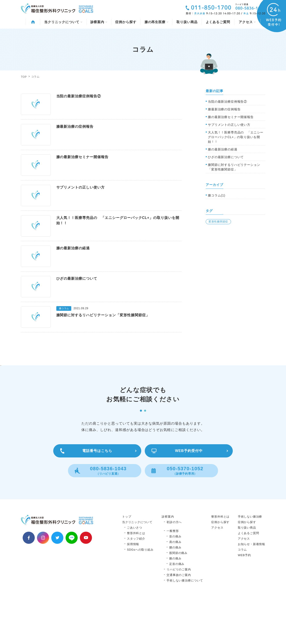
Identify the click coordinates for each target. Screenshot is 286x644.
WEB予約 (244, 600)
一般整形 (173, 575)
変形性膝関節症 (218, 222)
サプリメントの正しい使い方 (229, 125)
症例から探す (126, 22)
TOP (24, 77)
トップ (127, 561)
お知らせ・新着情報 (251, 589)
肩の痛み (175, 586)
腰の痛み (175, 592)
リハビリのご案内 (179, 614)
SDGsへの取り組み (140, 594)
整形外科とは (136, 578)
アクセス (247, 22)
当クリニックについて (63, 22)
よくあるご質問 (218, 22)
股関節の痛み (178, 597)
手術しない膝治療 (250, 561)
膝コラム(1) (217, 195)
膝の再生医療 (156, 22)
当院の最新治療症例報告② (227, 102)
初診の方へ (174, 567)
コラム (242, 594)
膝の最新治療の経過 (223, 149)
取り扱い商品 (187, 22)
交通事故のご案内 (179, 619)
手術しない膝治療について (185, 625)
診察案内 (99, 22)
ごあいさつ (135, 572)
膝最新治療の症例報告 (224, 109)
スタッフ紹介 (136, 583)
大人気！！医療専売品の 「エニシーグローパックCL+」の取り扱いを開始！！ (236, 137)
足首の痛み (177, 608)
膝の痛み (175, 603)
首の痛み (175, 581)
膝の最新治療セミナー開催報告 (231, 117)
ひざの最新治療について (226, 157)
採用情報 (133, 589)
